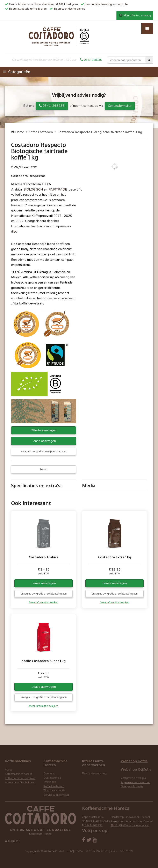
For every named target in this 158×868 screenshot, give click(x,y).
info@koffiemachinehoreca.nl (130, 826)
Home (20, 132)
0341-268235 (91, 60)
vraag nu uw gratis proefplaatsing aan (44, 451)
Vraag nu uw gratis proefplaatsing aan (44, 594)
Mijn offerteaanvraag (135, 15)
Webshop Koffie (134, 761)
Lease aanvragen (44, 441)
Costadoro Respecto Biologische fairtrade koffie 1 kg (100, 132)
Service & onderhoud (56, 795)
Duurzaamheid (52, 778)
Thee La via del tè (54, 791)
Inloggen (13, 841)
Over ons (49, 774)
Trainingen (50, 782)
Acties (9, 770)
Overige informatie (132, 786)
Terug (44, 469)
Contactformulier (120, 106)
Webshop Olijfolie (136, 769)
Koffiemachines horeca (19, 774)
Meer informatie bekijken (44, 603)
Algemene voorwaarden (135, 782)
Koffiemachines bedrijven (20, 778)
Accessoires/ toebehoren (20, 783)
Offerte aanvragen (44, 430)
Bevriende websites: (94, 774)
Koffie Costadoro (41, 132)
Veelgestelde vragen (133, 778)
